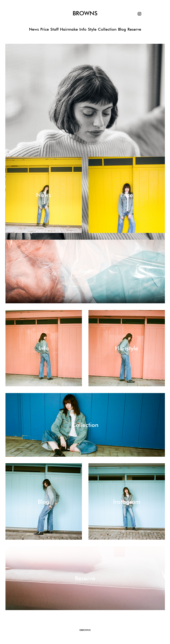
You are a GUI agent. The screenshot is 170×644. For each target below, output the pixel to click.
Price (45, 29)
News (34, 29)
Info (83, 29)
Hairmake (69, 29)
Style (92, 29)
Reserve (134, 29)
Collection (107, 29)
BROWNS (85, 13)
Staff (54, 29)
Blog (122, 29)
